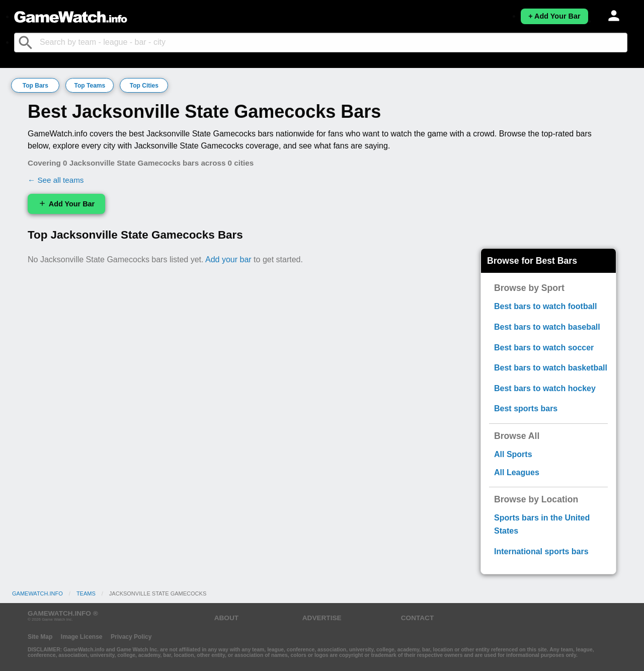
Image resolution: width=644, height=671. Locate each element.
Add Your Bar (66, 204)
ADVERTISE (322, 618)
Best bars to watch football (545, 306)
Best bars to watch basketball (551, 368)
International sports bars (541, 551)
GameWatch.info (37, 593)
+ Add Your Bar (554, 16)
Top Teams (90, 86)
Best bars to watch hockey (545, 388)
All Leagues (517, 472)
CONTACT (417, 618)
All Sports (513, 454)
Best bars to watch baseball (547, 327)
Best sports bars (526, 408)
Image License (82, 637)
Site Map (40, 637)
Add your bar (228, 259)
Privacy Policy (131, 637)
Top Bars (35, 86)
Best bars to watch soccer (544, 348)
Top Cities (144, 86)
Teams (86, 593)
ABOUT (226, 618)
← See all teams (56, 180)
